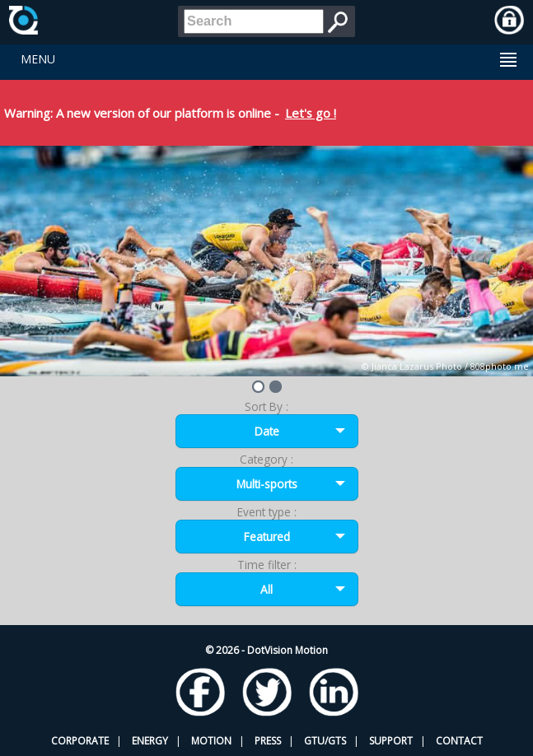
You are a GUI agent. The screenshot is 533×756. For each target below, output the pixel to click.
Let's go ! (311, 113)
